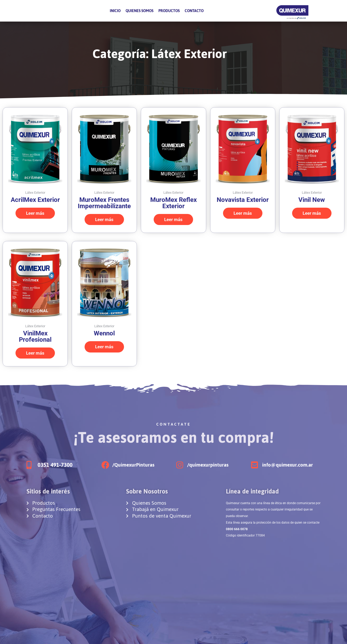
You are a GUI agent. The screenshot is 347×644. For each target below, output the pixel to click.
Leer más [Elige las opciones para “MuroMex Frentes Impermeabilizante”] (104, 219)
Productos (169, 11)
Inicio (115, 11)
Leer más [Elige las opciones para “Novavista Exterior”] (243, 213)
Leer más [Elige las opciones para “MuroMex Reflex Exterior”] (173, 219)
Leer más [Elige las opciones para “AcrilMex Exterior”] (35, 213)
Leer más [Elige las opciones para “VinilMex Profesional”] (35, 353)
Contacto (194, 11)
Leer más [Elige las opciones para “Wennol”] (104, 347)
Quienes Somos (139, 11)
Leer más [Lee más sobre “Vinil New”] (312, 213)
